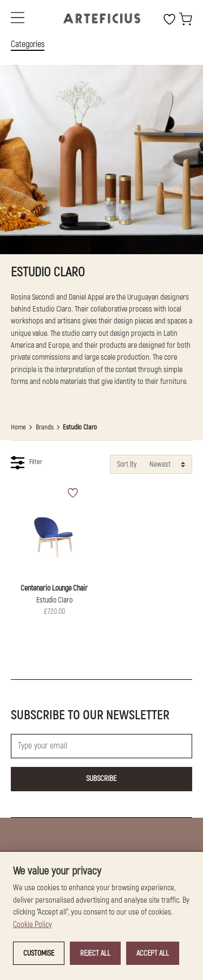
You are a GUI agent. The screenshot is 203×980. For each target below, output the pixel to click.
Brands (45, 427)
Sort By (127, 464)
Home (18, 427)
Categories (28, 44)
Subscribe (101, 779)
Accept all (153, 953)
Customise (39, 953)
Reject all (95, 953)
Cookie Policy (32, 925)
